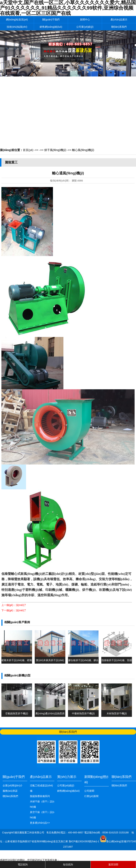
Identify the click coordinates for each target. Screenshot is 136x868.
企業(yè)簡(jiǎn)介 (12, 785)
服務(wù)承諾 (10, 791)
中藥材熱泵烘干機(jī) (83, 713)
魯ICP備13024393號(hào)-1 (84, 841)
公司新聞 (89, 791)
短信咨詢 (68, 864)
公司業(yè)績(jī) (85, 27)
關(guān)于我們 (51, 20)
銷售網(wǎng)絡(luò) (51, 27)
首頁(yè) (28, 150)
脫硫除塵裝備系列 (40, 796)
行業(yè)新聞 (91, 796)
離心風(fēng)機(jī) (83, 150)
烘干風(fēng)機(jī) (55, 150)
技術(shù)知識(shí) (17, 27)
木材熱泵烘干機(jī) (117, 713)
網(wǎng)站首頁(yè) (17, 20)
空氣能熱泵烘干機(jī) (17, 713)
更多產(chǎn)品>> (40, 823)
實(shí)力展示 (67, 777)
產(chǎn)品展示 (119, 20)
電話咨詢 (23, 864)
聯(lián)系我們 (119, 27)
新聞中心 (85, 20)
